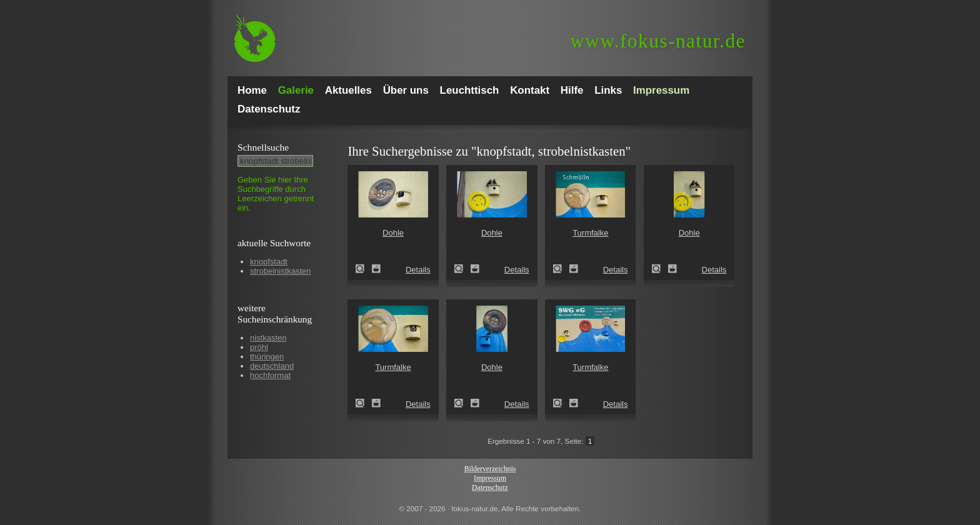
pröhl (259, 347)
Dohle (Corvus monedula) (364, 269)
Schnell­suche (263, 147)
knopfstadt (269, 262)
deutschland (272, 366)
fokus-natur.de (658, 41)
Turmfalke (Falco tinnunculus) (561, 269)
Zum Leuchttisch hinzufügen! (376, 269)
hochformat (270, 375)
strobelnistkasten (281, 271)
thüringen (267, 357)
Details (418, 270)
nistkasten (268, 338)
